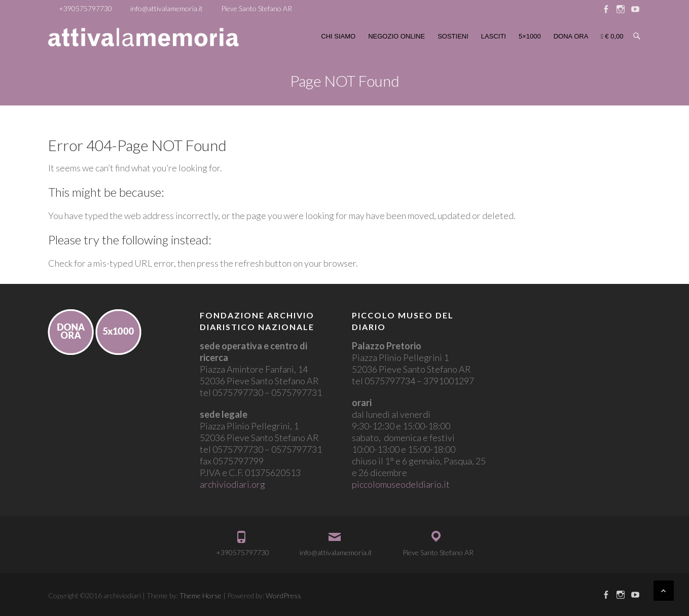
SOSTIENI (453, 36)
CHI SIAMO (338, 36)
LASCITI (494, 36)
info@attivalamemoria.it (167, 8)
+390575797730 (85, 8)
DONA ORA (571, 36)
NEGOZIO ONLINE (396, 36)
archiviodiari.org (232, 484)
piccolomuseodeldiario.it (401, 484)
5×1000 (530, 36)
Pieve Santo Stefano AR (257, 8)
